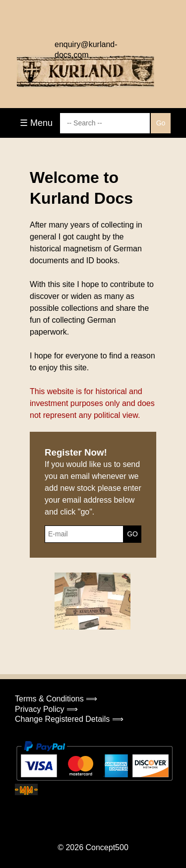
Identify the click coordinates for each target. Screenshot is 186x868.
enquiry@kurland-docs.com (86, 47)
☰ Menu (36, 123)
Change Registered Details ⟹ (69, 719)
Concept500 (107, 847)
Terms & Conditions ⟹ (56, 699)
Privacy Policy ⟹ (46, 709)
